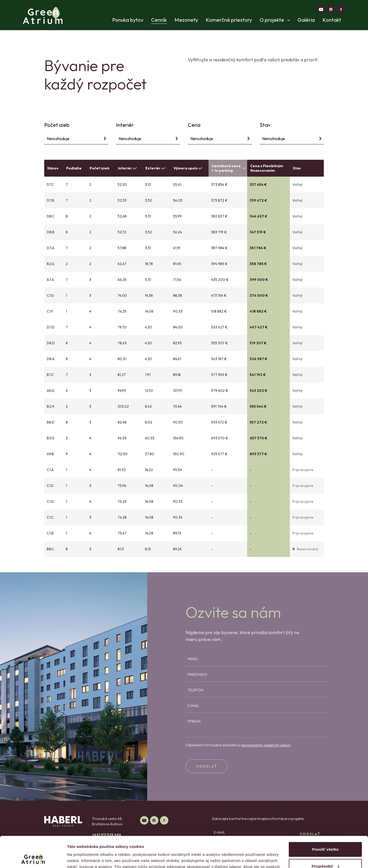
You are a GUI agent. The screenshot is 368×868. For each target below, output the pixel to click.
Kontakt (332, 20)
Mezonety (186, 20)
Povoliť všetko (325, 820)
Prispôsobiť (325, 837)
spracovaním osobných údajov (266, 745)
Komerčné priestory (229, 20)
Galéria (306, 20)
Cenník (159, 20)
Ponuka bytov (128, 20)
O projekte (275, 20)
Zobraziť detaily (82, 858)
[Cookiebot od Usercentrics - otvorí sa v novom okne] (33, 858)
